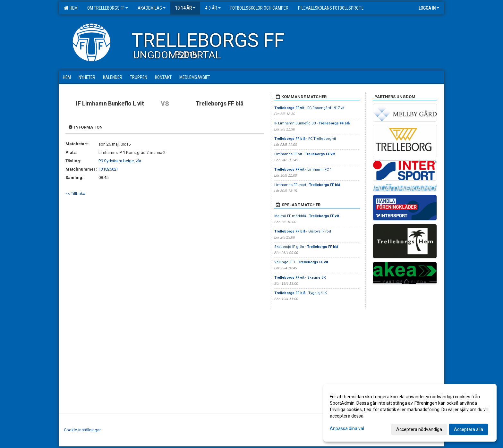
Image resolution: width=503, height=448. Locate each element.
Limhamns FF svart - (307, 185)
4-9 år (213, 8)
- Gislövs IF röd (303, 231)
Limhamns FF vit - (305, 154)
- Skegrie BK (301, 278)
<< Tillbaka (75, 194)
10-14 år (185, 8)
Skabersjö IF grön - (306, 247)
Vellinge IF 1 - (301, 262)
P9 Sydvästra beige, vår (120, 161)
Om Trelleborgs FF (108, 8)
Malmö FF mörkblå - (307, 216)
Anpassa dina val (347, 428)
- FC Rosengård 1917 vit (309, 108)
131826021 (109, 169)
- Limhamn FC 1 (303, 169)
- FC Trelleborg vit (305, 139)
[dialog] (410, 413)
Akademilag (152, 8)
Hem (71, 8)
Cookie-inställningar (82, 430)
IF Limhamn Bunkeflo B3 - (312, 123)
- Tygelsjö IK (301, 293)
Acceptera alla (469, 429)
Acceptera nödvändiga (419, 429)
